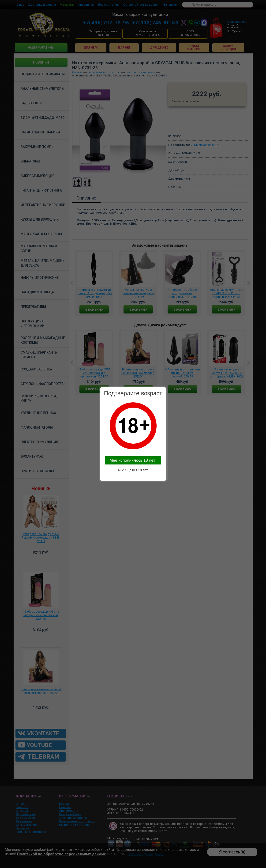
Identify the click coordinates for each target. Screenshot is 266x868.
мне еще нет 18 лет (133, 470)
